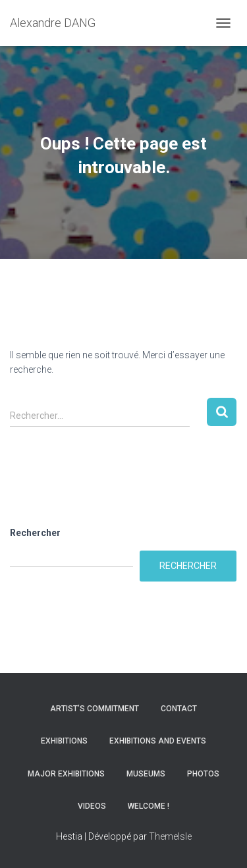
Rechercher (35, 533)
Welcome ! (149, 806)
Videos (92, 806)
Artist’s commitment (95, 709)
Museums (146, 774)
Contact (179, 709)
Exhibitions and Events (158, 741)
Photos (203, 774)
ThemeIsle (170, 836)
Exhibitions (64, 741)
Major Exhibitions (66, 774)
